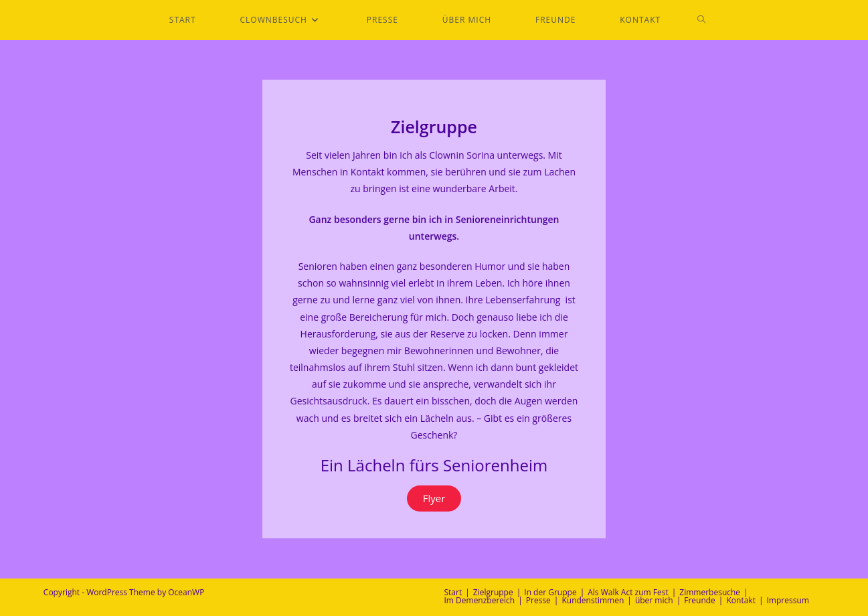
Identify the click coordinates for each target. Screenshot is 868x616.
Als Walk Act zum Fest (628, 592)
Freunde (700, 600)
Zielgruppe (493, 592)
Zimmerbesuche (710, 592)
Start (453, 592)
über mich (654, 600)
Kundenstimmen (593, 600)
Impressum (788, 600)
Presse (538, 600)
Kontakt (741, 600)
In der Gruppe (550, 592)
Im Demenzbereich (480, 600)
